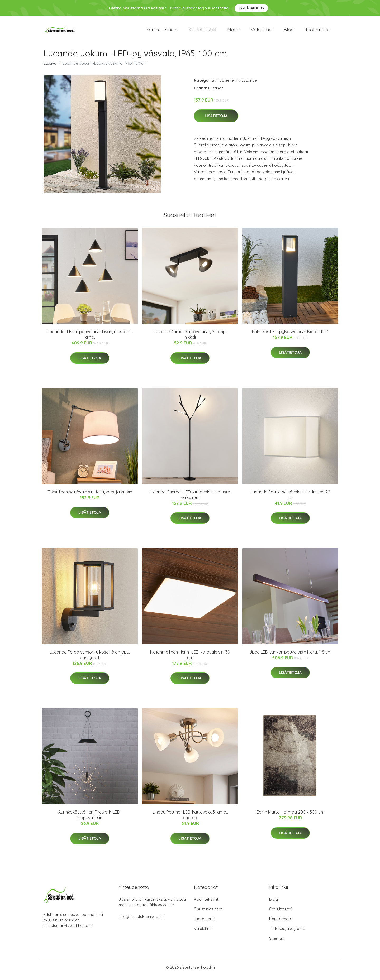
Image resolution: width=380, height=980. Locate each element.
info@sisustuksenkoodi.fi (142, 920)
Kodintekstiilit (203, 32)
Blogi (289, 32)
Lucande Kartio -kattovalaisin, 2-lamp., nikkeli (190, 338)
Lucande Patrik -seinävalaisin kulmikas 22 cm (290, 498)
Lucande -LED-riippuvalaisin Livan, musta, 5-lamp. (90, 338)
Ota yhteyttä (281, 913)
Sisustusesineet (208, 913)
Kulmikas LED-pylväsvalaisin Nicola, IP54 (290, 335)
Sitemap (277, 942)
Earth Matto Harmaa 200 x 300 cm (290, 816)
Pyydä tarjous (251, 8)
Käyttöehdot (281, 922)
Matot (234, 32)
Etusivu (50, 67)
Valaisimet (262, 32)
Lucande (249, 84)
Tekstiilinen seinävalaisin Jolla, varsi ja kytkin (90, 496)
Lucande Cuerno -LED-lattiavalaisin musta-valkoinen (190, 498)
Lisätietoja (216, 119)
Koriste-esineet (162, 32)
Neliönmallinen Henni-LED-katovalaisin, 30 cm (190, 658)
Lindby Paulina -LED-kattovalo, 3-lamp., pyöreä (190, 818)
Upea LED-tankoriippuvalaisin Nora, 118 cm (290, 656)
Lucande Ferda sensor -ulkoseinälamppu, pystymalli (90, 658)
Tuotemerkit (318, 32)
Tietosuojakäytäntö (287, 932)
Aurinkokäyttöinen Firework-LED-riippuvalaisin (90, 818)
